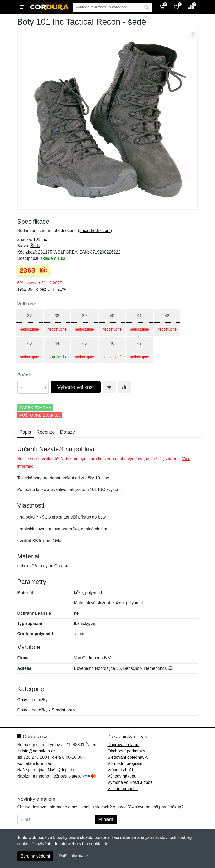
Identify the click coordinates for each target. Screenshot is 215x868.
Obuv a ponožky (32, 700)
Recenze (46, 432)
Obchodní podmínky (126, 751)
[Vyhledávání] (107, 7)
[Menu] (22, 7)
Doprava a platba (124, 745)
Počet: (24, 375)
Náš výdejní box (63, 770)
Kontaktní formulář (34, 764)
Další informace (73, 856)
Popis (25, 432)
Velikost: (27, 304)
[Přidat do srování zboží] (124, 387)
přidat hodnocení (95, 231)
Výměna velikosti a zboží (131, 782)
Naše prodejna (31, 770)
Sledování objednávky (128, 757)
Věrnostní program (125, 764)
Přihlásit (106, 819)
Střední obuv (64, 710)
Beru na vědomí (35, 856)
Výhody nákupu (122, 776)
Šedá (35, 246)
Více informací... (123, 789)
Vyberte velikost (76, 387)
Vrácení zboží (120, 770)
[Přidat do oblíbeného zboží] (109, 387)
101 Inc (40, 239)
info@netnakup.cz (38, 751)
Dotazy (68, 432)
